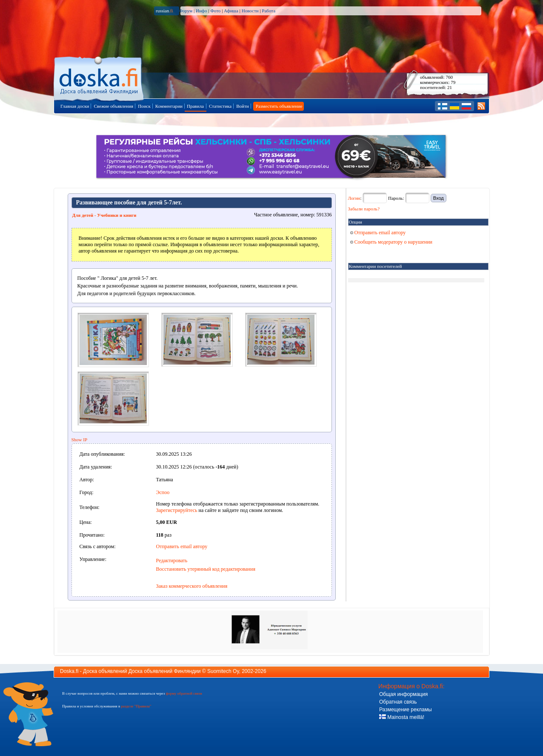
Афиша (231, 11)
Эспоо (163, 492)
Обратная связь (398, 702)
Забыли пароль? (364, 209)
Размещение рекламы (406, 710)
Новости (250, 11)
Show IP (80, 440)
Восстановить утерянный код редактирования (206, 569)
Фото (215, 11)
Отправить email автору (182, 546)
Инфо (201, 11)
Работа (269, 11)
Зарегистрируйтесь (177, 510)
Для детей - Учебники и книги (104, 215)
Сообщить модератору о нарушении (392, 242)
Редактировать (172, 561)
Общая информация (403, 694)
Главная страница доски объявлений (99, 77)
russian (164, 11)
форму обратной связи (184, 693)
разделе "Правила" (136, 706)
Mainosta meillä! (402, 717)
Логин (354, 198)
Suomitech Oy (223, 671)
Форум (186, 11)
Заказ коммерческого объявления (192, 586)
